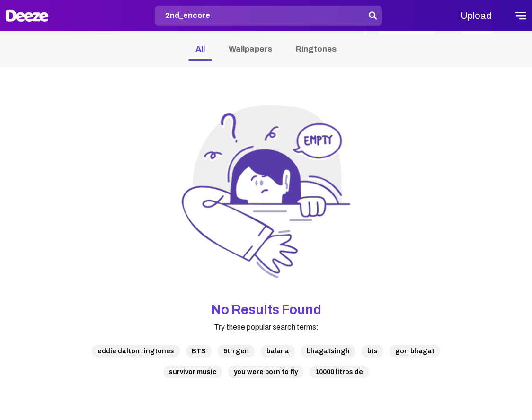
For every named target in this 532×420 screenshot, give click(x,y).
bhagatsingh (328, 351)
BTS (199, 351)
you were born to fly (266, 372)
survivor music (193, 372)
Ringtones (316, 49)
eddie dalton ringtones (136, 351)
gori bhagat (415, 351)
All (200, 49)
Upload (476, 16)
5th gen (236, 351)
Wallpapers (250, 49)
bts (372, 351)
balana (278, 351)
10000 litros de (339, 372)
